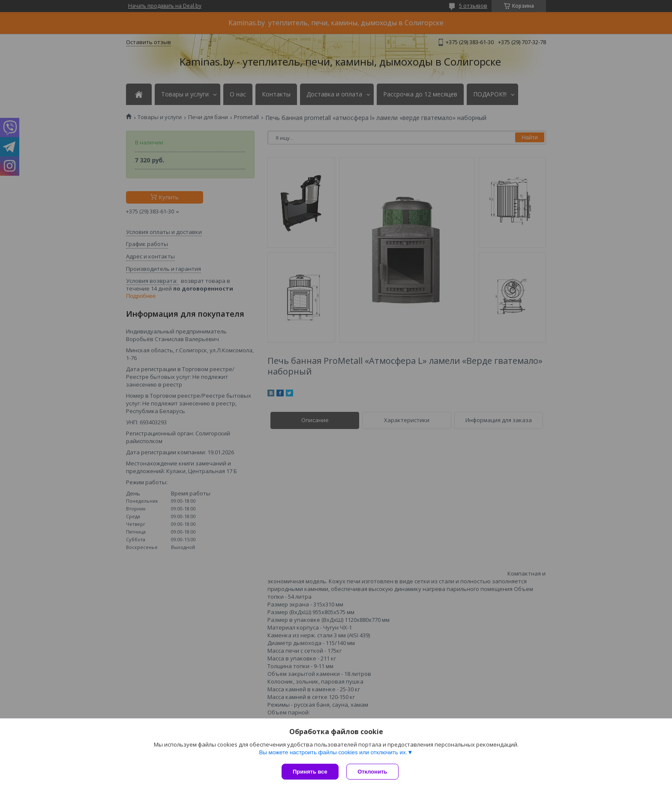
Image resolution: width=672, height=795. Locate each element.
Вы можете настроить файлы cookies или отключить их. (333, 753)
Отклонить (373, 772)
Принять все (310, 772)
